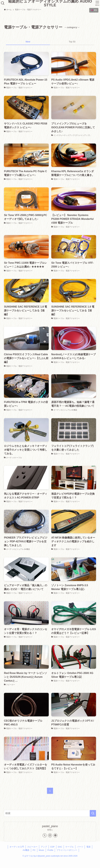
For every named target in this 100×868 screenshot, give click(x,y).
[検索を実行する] (93, 813)
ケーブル (70, 847)
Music (41, 850)
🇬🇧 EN (94, 10)
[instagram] (50, 835)
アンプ (44, 847)
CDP (52, 847)
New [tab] (28, 42)
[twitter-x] (45, 835)
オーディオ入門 (17, 847)
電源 (88, 847)
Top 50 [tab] (72, 42)
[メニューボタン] (97, 3)
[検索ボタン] (3, 3)
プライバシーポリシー (67, 850)
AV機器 (26, 850)
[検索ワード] (50, 813)
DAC (60, 847)
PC (34, 850)
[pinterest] (55, 835)
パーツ (80, 847)
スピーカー (32, 847)
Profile (50, 850)
